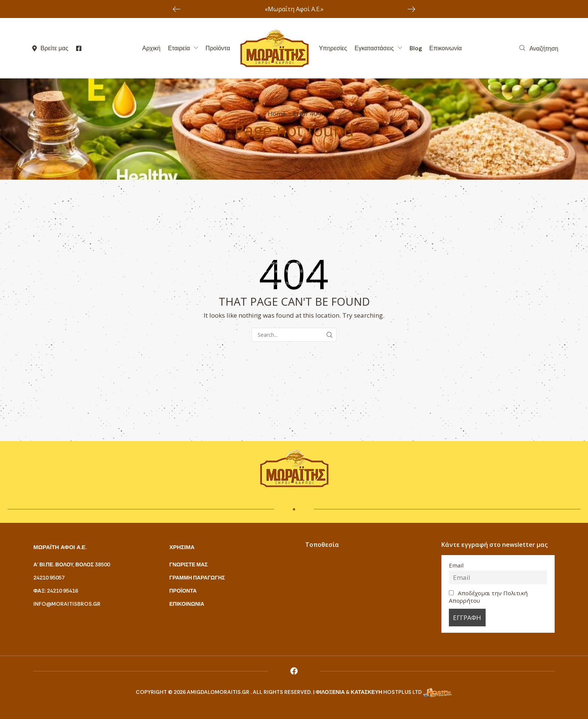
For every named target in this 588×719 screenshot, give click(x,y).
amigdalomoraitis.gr (219, 692)
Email (456, 565)
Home (277, 113)
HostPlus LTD (403, 692)
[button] (539, 48)
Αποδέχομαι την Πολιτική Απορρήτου (488, 597)
